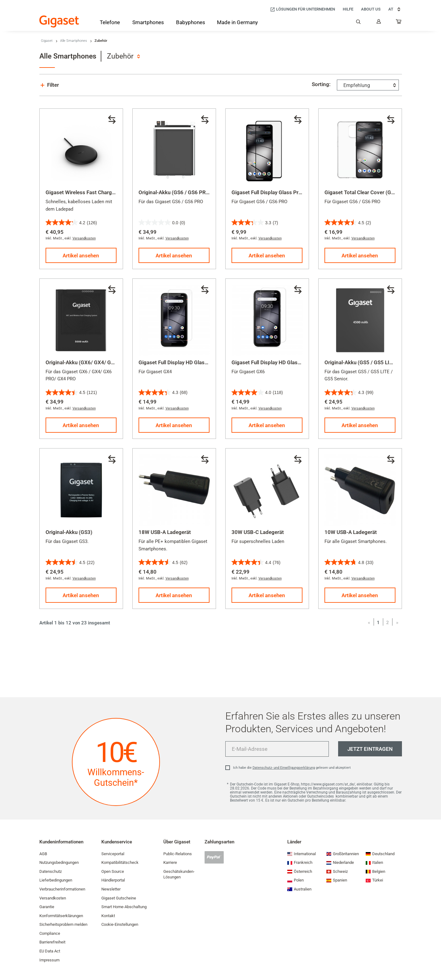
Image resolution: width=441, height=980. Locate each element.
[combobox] (123, 56)
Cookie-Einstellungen (120, 924)
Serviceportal (113, 854)
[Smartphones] (148, 24)
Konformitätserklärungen (61, 916)
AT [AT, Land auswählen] (395, 9)
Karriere (170, 862)
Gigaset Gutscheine (119, 898)
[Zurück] (369, 623)
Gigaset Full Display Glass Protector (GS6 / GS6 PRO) (294, 192)
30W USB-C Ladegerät (258, 532)
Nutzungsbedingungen (59, 862)
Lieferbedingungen (56, 880)
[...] (399, 23)
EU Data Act (50, 951)
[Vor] (397, 623)
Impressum (49, 960)
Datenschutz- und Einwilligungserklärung (284, 768)
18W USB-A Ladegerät (165, 532)
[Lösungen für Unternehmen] (302, 9)
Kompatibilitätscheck (120, 862)
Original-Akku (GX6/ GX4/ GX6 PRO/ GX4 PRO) (101, 362)
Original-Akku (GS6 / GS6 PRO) (175, 192)
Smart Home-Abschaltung (124, 907)
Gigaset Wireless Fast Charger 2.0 (86, 192)
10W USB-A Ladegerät (351, 532)
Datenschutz (51, 871)
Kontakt (108, 916)
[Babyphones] (191, 23)
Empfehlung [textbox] (357, 85)
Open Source (113, 871)
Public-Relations (178, 854)
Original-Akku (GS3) (69, 532)
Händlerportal (113, 880)
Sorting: (321, 84)
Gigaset (47, 41)
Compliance (50, 933)
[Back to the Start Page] (59, 22)
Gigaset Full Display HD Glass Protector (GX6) (285, 362)
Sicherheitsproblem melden (63, 924)
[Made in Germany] (237, 23)
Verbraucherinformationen (62, 889)
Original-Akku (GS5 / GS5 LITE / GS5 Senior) (376, 362)
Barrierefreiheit (52, 942)
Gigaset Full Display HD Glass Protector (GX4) (192, 362)
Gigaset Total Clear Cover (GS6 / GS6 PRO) (375, 192)
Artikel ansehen (81, 256)
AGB (43, 854)
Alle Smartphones (74, 41)
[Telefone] (110, 24)
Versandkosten (84, 238)
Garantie (47, 907)
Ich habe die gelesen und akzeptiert (292, 768)
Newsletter (111, 889)
